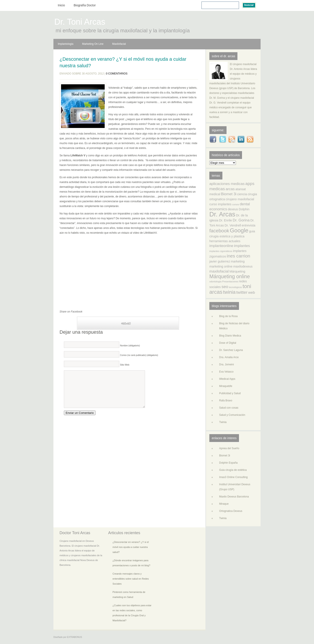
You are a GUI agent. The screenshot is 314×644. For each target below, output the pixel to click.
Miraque (224, 504)
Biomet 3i (229, 194)
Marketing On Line (93, 44)
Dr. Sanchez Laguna (231, 350)
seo (225, 287)
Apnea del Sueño (229, 448)
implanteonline (221, 246)
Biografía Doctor (85, 5)
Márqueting (237, 271)
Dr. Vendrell (233, 225)
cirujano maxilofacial (240, 199)
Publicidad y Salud (230, 393)
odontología (215, 281)
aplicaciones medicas (227, 184)
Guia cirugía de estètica (233, 470)
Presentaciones (230, 281)
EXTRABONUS (74, 637)
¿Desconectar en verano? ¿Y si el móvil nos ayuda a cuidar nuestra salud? (123, 62)
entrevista (248, 225)
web (252, 293)
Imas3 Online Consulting (233, 477)
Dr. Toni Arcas (80, 22)
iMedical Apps (227, 379)
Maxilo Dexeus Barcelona (234, 497)
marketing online (221, 266)
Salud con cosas (229, 408)
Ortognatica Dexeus (231, 511)
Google (239, 230)
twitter (242, 292)
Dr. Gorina (241, 220)
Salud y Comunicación (232, 415)
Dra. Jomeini (226, 364)
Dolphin (244, 209)
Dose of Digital (228, 343)
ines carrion (239, 256)
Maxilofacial (119, 44)
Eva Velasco (226, 372)
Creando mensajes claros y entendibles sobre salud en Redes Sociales (131, 579)
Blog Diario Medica (230, 336)
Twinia (223, 422)
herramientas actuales (225, 241)
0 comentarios (117, 74)
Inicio (61, 5)
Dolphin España (228, 463)
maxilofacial (219, 271)
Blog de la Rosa (228, 316)
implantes (242, 246)
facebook (219, 231)
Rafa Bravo (226, 401)
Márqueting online (230, 276)
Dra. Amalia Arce (229, 357)
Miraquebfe (226, 386)
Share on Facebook (71, 312)
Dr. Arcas (222, 214)
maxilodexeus (243, 266)
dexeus (233, 209)
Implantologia (66, 44)
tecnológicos (235, 287)
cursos (236, 204)
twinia (229, 292)
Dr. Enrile (225, 220)
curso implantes (220, 204)
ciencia (242, 194)
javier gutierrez (220, 261)
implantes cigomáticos (221, 251)
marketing (238, 261)
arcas (230, 189)
